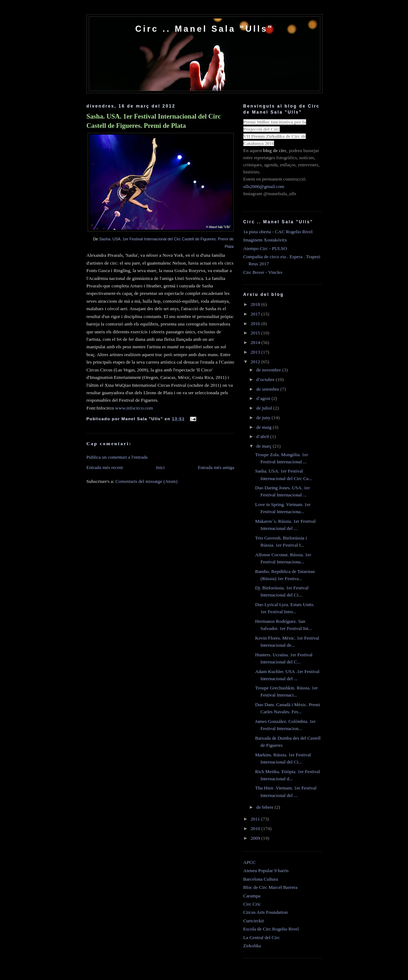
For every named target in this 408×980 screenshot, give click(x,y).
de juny (264, 418)
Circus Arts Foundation (266, 912)
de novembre (269, 370)
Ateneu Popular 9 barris (266, 870)
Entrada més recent (105, 467)
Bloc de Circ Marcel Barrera (270, 887)
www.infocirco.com (134, 408)
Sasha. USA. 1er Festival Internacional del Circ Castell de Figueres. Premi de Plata (154, 121)
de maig (264, 427)
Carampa (252, 896)
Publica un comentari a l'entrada (117, 457)
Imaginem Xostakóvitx (265, 240)
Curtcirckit (254, 921)
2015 (256, 333)
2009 (256, 838)
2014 (256, 342)
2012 (256, 362)
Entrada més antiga (216, 467)
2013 (256, 352)
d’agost (264, 398)
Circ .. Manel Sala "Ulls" (204, 29)
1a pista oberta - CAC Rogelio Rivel (278, 232)
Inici (161, 467)
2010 (256, 828)
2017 (256, 314)
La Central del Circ (262, 937)
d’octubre (266, 379)
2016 (256, 324)
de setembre (268, 389)
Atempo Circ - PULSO (265, 248)
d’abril (263, 436)
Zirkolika (252, 946)
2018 (256, 304)
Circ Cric (252, 904)
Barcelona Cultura (261, 879)
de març (264, 446)
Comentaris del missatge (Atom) (146, 481)
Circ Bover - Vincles (263, 272)
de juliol (265, 408)
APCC (250, 862)
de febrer (265, 807)
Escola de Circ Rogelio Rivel (271, 929)
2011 (256, 819)
